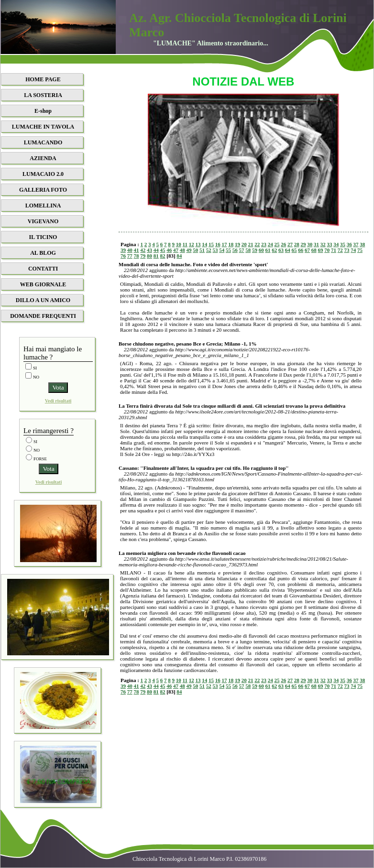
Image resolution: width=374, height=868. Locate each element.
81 (156, 256)
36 (349, 244)
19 (237, 244)
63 (281, 250)
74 (353, 250)
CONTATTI (43, 269)
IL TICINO (43, 237)
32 (323, 244)
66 (301, 250)
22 (257, 244)
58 (248, 250)
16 (218, 244)
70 (327, 250)
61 (268, 250)
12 (192, 244)
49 (189, 250)
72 (340, 250)
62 (274, 250)
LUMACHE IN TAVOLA (43, 127)
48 (182, 250)
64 (288, 250)
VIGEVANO (43, 221)
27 (290, 244)
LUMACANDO (43, 142)
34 (336, 244)
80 (149, 256)
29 (303, 244)
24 (270, 244)
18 (231, 244)
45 (163, 250)
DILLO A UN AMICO (43, 300)
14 (204, 244)
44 (156, 250)
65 (294, 250)
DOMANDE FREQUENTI (43, 316)
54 (222, 250)
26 (283, 244)
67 (307, 250)
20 (244, 244)
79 (143, 256)
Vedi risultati (58, 401)
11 (185, 244)
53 (215, 250)
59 (255, 250)
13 (198, 244)
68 (314, 250)
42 (143, 250)
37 (356, 244)
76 (123, 256)
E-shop (43, 111)
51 (202, 250)
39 (123, 250)
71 (334, 250)
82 (163, 256)
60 (261, 250)
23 (264, 244)
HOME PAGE (43, 79)
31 (316, 244)
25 (277, 244)
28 (297, 244)
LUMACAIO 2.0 (43, 174)
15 (211, 244)
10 (179, 244)
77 (130, 256)
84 (179, 256)
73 (347, 250)
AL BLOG (43, 253)
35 (343, 244)
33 (329, 244)
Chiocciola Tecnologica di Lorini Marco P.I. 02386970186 (199, 859)
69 (321, 250)
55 (228, 250)
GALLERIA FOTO (43, 190)
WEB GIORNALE (43, 284)
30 (310, 244)
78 (137, 256)
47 (176, 250)
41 (137, 250)
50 (195, 250)
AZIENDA (43, 158)
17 (224, 244)
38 (362, 244)
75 (360, 250)
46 (169, 250)
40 (130, 250)
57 (242, 250)
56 (235, 250)
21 (250, 244)
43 (149, 250)
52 (209, 250)
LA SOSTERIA (43, 95)
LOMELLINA (43, 206)
